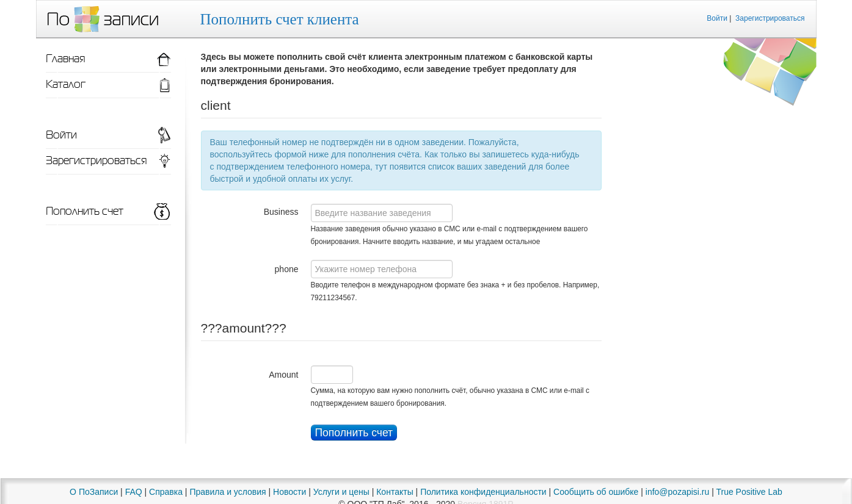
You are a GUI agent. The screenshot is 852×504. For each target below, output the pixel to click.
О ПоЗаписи (94, 492)
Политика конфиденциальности (483, 492)
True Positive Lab (749, 492)
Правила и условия (228, 492)
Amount (283, 375)
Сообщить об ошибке (596, 492)
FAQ (134, 492)
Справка (166, 492)
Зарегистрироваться (770, 18)
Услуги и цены (341, 492)
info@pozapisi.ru (678, 492)
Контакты (395, 492)
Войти (717, 18)
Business (281, 212)
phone (287, 269)
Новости (289, 492)
